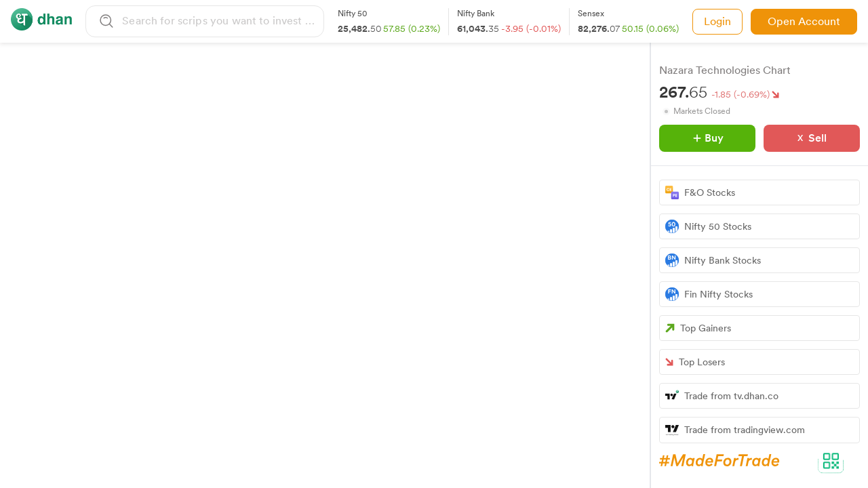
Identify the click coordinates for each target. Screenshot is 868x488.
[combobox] (220, 21)
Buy (708, 138)
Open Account (804, 21)
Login (717, 21)
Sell (817, 138)
